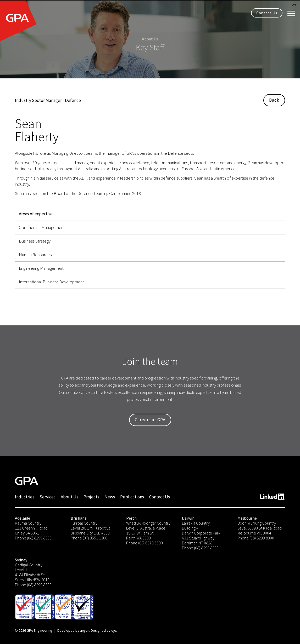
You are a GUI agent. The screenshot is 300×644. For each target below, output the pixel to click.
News (110, 497)
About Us (70, 497)
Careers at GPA (150, 420)
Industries (25, 497)
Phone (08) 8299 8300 (33, 538)
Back (274, 100)
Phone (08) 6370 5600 (145, 543)
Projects (91, 497)
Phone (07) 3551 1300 (89, 538)
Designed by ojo (104, 630)
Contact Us (267, 13)
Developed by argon (73, 630)
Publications (132, 497)
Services (48, 497)
